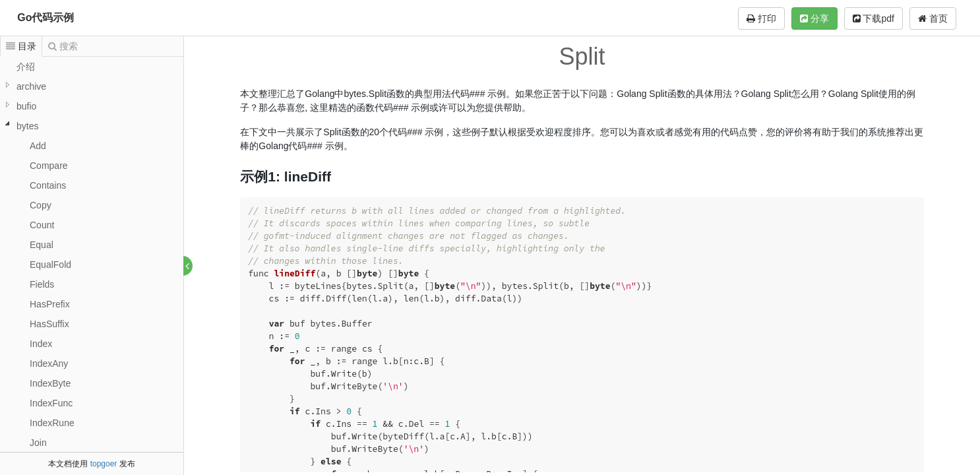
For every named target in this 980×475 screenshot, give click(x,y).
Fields (42, 284)
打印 (761, 18)
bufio (26, 106)
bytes (27, 126)
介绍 (26, 67)
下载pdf (873, 18)
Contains (48, 185)
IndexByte (50, 383)
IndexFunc (51, 403)
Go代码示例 (46, 17)
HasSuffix (49, 324)
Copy (41, 205)
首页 (933, 18)
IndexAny (49, 364)
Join (38, 443)
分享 (814, 18)
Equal (42, 245)
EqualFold (50, 265)
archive (31, 86)
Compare (49, 166)
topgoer (104, 464)
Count (42, 225)
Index (41, 344)
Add (38, 146)
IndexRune (52, 423)
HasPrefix (50, 304)
